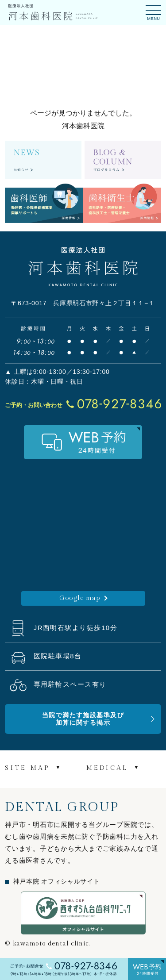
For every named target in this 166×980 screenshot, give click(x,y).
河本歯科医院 (83, 126)
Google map (80, 598)
